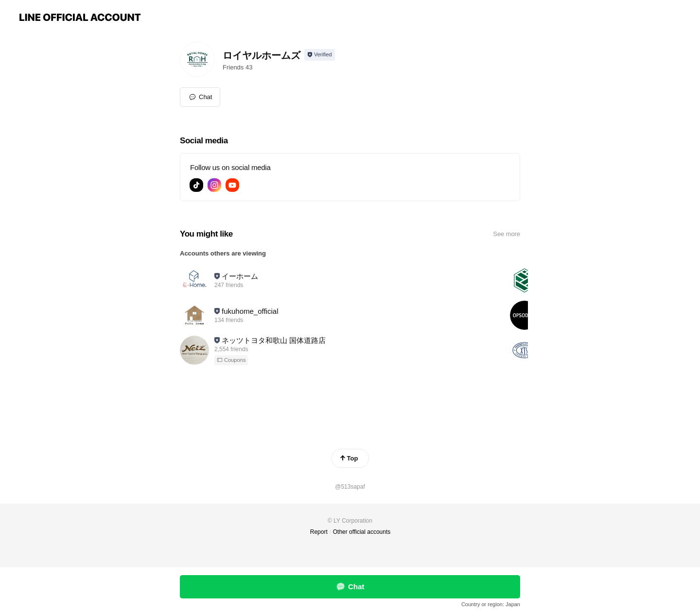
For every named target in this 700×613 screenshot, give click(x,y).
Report (319, 532)
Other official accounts (362, 532)
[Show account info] (320, 55)
